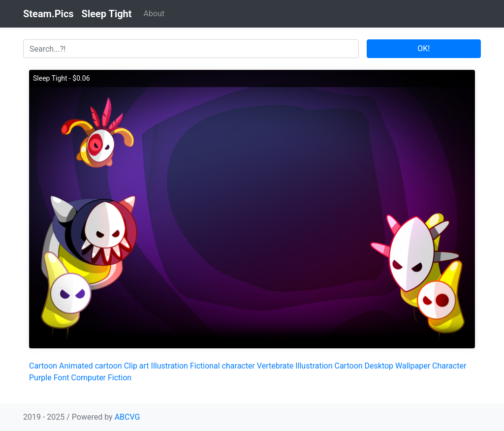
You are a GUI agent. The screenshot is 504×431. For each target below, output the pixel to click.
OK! (424, 48)
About (154, 14)
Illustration (170, 366)
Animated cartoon (91, 366)
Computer (89, 378)
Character (449, 366)
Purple (40, 378)
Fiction (120, 378)
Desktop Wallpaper (398, 366)
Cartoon (43, 366)
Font (62, 378)
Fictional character (222, 366)
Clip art (137, 366)
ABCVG (127, 417)
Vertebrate (275, 366)
